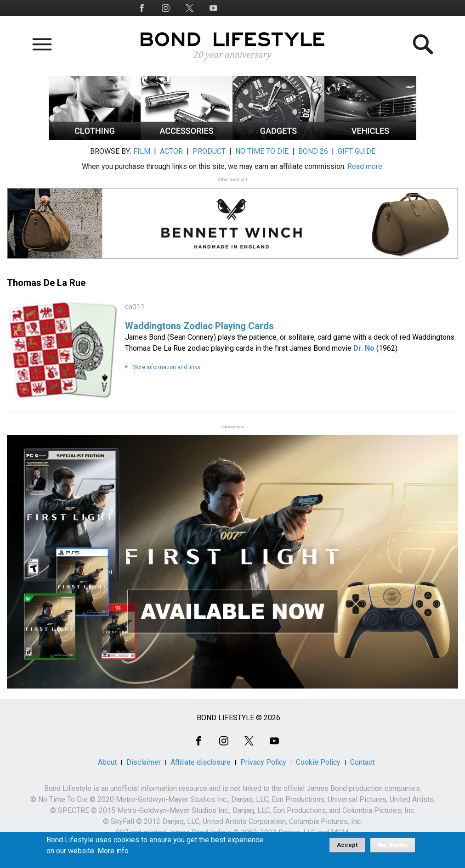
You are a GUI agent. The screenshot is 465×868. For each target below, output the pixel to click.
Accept (347, 848)
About (107, 762)
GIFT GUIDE (357, 151)
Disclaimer (144, 762)
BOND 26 (313, 151)
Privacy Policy (263, 762)
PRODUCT (209, 151)
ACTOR (171, 151)
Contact (362, 762)
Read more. (366, 166)
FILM (142, 151)
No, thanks (393, 848)
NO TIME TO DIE (262, 151)
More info (113, 854)
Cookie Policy (318, 762)
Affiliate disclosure (201, 762)
